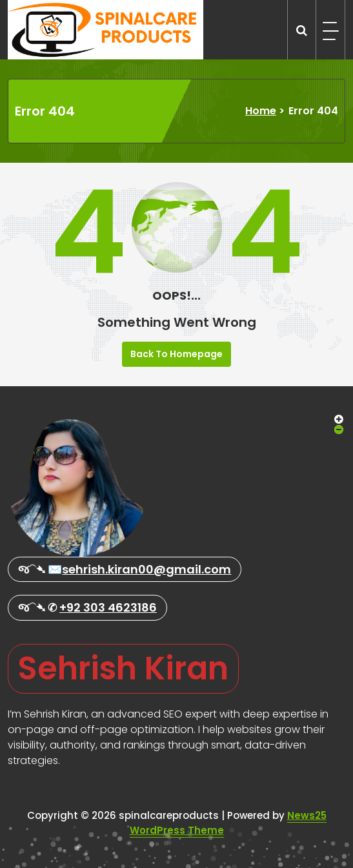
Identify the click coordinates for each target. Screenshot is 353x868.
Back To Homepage (176, 354)
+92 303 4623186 (108, 607)
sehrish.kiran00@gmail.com (146, 569)
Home (261, 111)
